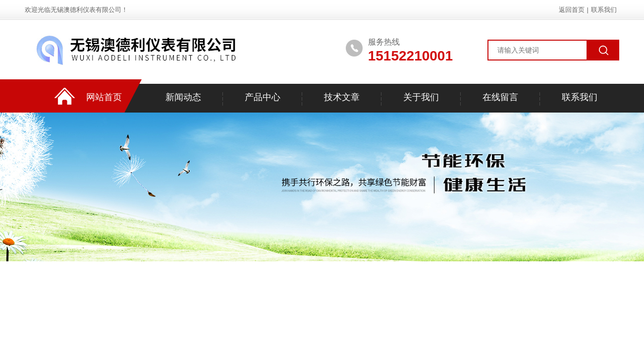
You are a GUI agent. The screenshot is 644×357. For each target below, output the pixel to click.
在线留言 (500, 97)
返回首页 (572, 10)
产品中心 (263, 97)
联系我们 (604, 10)
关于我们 (421, 97)
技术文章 (342, 97)
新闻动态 (183, 97)
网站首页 (104, 97)
